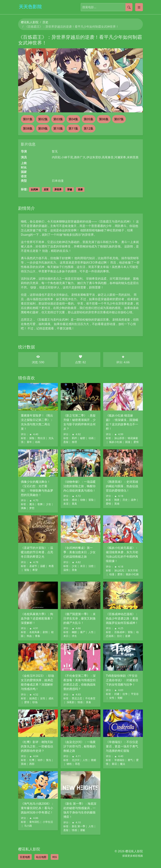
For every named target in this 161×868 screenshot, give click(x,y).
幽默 (74, 632)
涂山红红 (119, 570)
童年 (29, 442)
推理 (74, 442)
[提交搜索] (129, 7)
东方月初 (133, 570)
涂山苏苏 (119, 438)
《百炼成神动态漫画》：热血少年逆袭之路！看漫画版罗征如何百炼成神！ (122, 618)
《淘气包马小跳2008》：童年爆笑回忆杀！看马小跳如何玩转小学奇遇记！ (37, 808)
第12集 (89, 128)
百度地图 (25, 857)
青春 (38, 636)
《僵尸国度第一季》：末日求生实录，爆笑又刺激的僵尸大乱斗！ (79, 618)
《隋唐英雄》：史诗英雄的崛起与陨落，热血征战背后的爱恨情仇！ (122, 486)
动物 (83, 500)
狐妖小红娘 (116, 442)
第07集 (119, 119)
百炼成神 (119, 632)
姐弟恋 (33, 698)
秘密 (83, 438)
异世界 (58, 189)
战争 (134, 500)
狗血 (29, 636)
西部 (32, 764)
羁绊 (74, 438)
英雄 (117, 504)
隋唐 (117, 500)
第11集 (73, 128)
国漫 (128, 442)
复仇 (49, 760)
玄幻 (119, 636)
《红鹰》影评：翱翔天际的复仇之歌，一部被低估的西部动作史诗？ (37, 746)
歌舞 (40, 504)
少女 (49, 504)
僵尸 (83, 632)
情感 (80, 702)
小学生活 (48, 822)
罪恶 (77, 764)
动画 (38, 442)
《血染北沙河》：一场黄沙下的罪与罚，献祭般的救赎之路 (79, 746)
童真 (74, 504)
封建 (117, 694)
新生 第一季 (79, 826)
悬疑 (66, 442)
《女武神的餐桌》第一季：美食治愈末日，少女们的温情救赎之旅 (79, 552)
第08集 (28, 128)
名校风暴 (34, 632)
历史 (45, 22)
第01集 (28, 119)
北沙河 (76, 760)
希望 (35, 570)
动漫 (112, 574)
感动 (74, 500)
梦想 (32, 508)
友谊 (66, 504)
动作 (40, 760)
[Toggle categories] (139, 7)
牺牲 (69, 764)
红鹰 (32, 760)
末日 (83, 566)
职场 (35, 702)
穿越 (70, 189)
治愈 (91, 566)
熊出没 (41, 438)
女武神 (34, 189)
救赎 (94, 760)
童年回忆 (34, 822)
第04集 (73, 119)
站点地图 (41, 857)
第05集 (89, 119)
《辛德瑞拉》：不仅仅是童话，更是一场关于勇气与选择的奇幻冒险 (122, 746)
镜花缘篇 (133, 438)
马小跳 (28, 826)
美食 (74, 570)
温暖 (43, 566)
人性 (91, 632)
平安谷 (135, 694)
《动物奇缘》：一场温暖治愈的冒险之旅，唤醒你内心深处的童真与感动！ (79, 486)
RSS (55, 857)
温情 (66, 570)
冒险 (91, 500)
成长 (51, 698)
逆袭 (80, 189)
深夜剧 (71, 702)
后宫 (46, 189)
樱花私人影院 (30, 22)
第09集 (43, 128)
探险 (32, 438)
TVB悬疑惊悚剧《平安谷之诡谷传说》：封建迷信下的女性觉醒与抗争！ (122, 680)
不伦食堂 (90, 698)
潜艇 (83, 830)
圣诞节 (33, 566)
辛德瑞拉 (119, 760)
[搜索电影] (103, 7)
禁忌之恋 (77, 698)
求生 (74, 636)
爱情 (136, 442)
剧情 (45, 632)
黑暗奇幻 (27, 312)
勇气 (130, 760)
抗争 (125, 694)
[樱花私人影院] (32, 6)
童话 (114, 764)
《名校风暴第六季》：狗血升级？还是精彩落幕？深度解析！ (37, 618)
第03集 (58, 119)
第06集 (104, 119)
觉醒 (120, 698)
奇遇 (51, 566)
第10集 (58, 128)
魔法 (32, 504)
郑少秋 (60, 308)
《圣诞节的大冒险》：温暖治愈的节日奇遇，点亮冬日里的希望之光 (37, 552)
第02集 (43, 119)
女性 (43, 698)
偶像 (23, 508)
